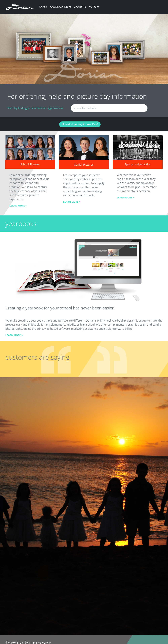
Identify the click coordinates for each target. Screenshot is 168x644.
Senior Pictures (84, 165)
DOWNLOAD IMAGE (61, 7)
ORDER (43, 7)
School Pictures (30, 164)
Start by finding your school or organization (35, 108)
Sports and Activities (138, 164)
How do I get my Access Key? (80, 124)
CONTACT (94, 7)
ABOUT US (80, 7)
